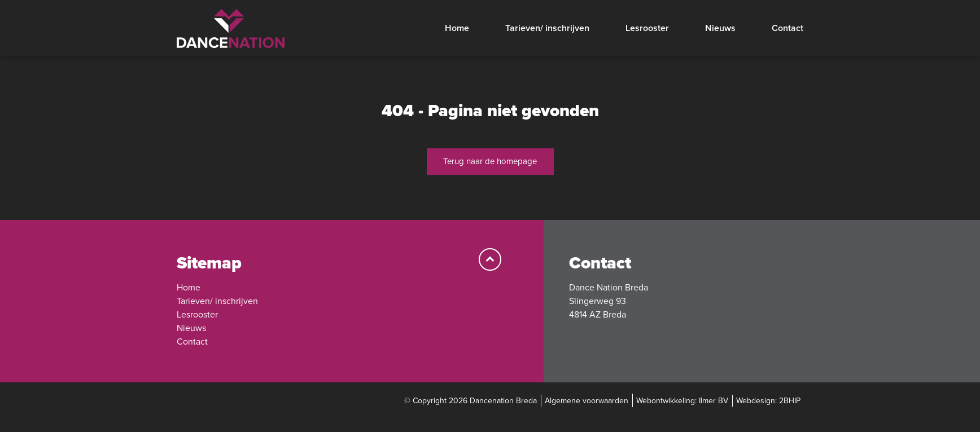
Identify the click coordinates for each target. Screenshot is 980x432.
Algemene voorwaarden (587, 401)
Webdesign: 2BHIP (768, 401)
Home (457, 28)
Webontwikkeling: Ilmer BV (682, 401)
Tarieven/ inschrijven (547, 28)
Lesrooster (647, 28)
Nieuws (720, 28)
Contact (788, 28)
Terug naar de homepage (490, 161)
